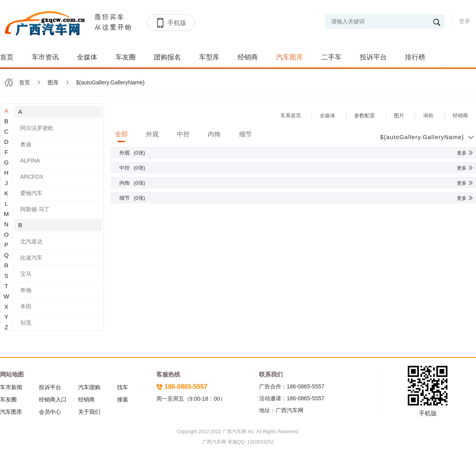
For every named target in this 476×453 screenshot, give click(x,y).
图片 (399, 116)
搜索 (123, 399)
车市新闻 (11, 387)
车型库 (209, 57)
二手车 (331, 57)
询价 (428, 116)
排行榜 (415, 57)
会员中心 (50, 412)
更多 (465, 153)
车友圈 (126, 57)
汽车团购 (89, 387)
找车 (123, 387)
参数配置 (365, 116)
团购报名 (167, 57)
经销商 (248, 57)
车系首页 (291, 116)
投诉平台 (373, 57)
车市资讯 (45, 57)
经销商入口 (53, 399)
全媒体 (87, 57)
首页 (7, 57)
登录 (464, 21)
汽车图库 (290, 57)
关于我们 (89, 412)
